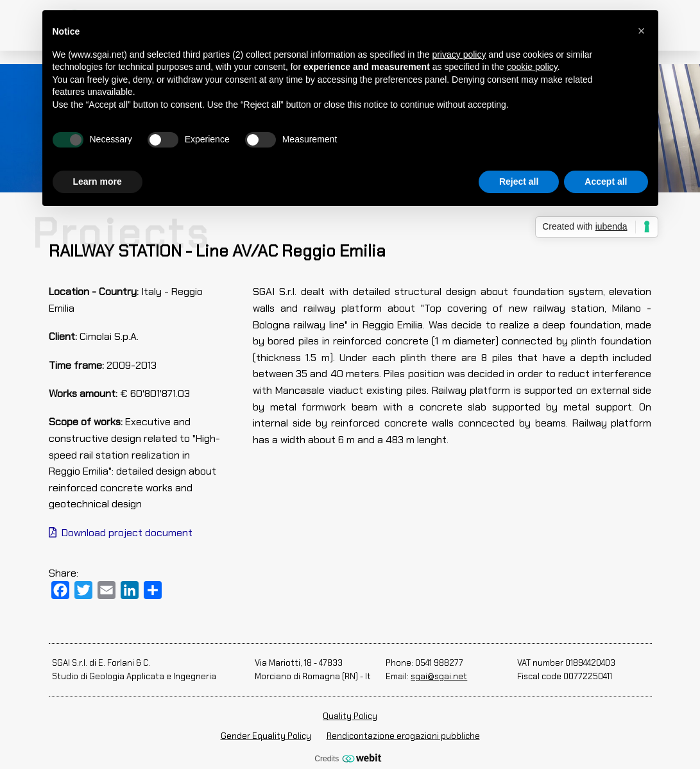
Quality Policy (350, 716)
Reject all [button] (519, 182)
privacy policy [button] (459, 55)
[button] (642, 31)
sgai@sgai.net (439, 676)
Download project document (121, 533)
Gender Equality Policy (266, 736)
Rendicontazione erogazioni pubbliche (403, 736)
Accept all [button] (606, 182)
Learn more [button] (98, 182)
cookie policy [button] (532, 67)
